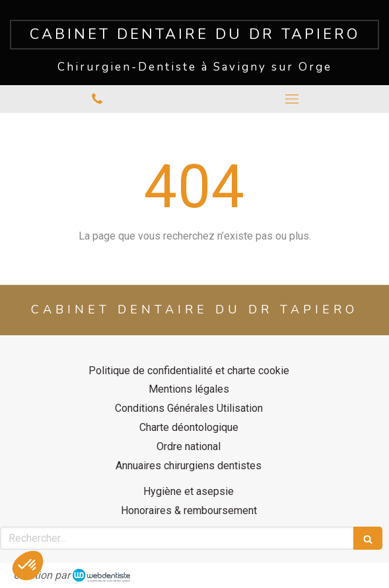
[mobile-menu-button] (292, 99)
